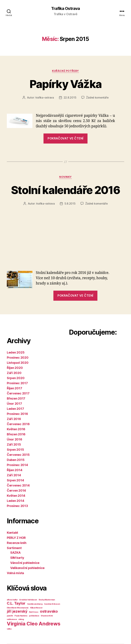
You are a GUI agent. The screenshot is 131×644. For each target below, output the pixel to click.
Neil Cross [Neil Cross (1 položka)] (34, 612)
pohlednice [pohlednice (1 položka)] (34, 616)
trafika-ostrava (45, 98)
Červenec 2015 (18, 455)
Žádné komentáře (97, 98)
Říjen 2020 (15, 368)
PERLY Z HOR (16, 538)
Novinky (65, 177)
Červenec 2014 (18, 485)
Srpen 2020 (16, 378)
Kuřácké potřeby (65, 71)
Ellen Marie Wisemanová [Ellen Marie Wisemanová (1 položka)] (18, 608)
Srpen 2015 (15, 450)
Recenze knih (17, 543)
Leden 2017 (15, 409)
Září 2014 (14, 475)
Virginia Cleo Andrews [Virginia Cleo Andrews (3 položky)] (34, 624)
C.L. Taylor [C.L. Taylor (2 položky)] (16, 603)
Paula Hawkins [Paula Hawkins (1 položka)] (21, 616)
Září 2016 (14, 419)
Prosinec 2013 (17, 506)
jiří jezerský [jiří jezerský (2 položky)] (17, 611)
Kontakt (12, 533)
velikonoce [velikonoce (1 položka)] (12, 619)
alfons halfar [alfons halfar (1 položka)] (12, 600)
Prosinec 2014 (17, 465)
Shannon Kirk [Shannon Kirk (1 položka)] (47, 616)
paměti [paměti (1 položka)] (10, 616)
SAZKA (15, 553)
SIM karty (17, 558)
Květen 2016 (16, 429)
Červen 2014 (16, 491)
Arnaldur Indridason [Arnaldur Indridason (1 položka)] (28, 600)
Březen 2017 (16, 398)
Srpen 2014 (15, 480)
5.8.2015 (70, 204)
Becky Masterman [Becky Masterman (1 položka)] (47, 600)
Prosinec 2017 (17, 383)
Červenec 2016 (18, 424)
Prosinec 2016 (17, 414)
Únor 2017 (14, 404)
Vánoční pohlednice (25, 563)
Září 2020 (14, 373)
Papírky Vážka (65, 84)
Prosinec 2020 (18, 358)
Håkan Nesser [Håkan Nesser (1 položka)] (36, 608)
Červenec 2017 (18, 393)
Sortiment (14, 548)
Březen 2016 (16, 434)
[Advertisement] (65, 231)
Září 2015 (14, 444)
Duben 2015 (16, 460)
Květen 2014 (16, 496)
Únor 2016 (14, 439)
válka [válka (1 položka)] (9, 629)
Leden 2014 (15, 501)
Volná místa (15, 573)
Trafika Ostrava (65, 9)
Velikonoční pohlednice (27, 568)
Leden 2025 (16, 352)
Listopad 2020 (18, 363)
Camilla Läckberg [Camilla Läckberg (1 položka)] (35, 604)
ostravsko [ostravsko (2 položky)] (49, 611)
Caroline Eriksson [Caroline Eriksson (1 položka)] (52, 604)
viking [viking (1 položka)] (21, 619)
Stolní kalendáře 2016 (65, 190)
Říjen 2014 (14, 470)
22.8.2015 (70, 98)
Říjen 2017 (14, 388)
